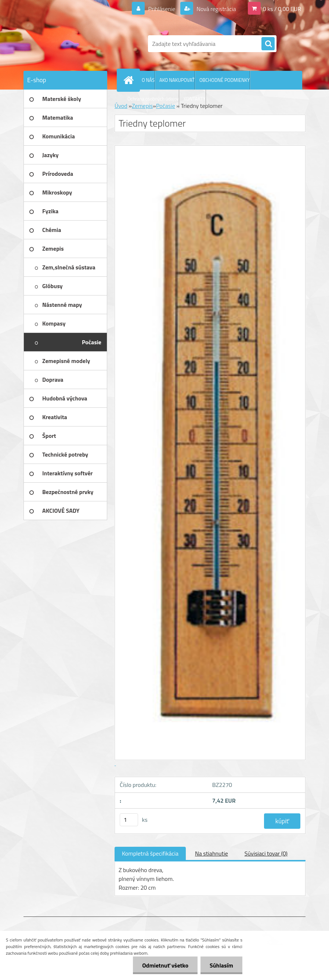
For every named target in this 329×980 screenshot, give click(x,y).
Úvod (121, 106)
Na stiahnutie (211, 853)
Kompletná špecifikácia (150, 853)
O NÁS (148, 80)
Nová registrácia (216, 9)
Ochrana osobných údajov (153, 99)
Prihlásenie (162, 9)
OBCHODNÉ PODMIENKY (225, 80)
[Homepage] (130, 80)
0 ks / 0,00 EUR (282, 9)
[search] (268, 44)
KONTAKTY (195, 99)
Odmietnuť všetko (165, 965)
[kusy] (129, 820)
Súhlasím (221, 965)
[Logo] (74, 44)
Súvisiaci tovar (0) (266, 853)
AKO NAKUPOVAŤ (177, 80)
